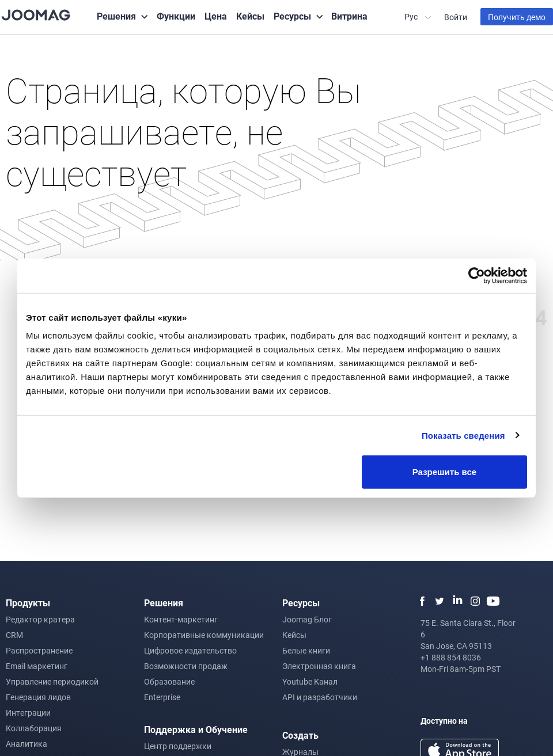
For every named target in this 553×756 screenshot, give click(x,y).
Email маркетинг (37, 666)
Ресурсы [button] (292, 16)
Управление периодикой (52, 681)
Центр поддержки (178, 746)
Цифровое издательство (190, 650)
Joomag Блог (307, 619)
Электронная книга (319, 666)
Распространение (39, 650)
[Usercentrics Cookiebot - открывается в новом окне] (477, 275)
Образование (169, 681)
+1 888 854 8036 (451, 657)
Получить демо (517, 17)
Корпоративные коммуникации (204, 635)
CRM (14, 635)
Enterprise (162, 697)
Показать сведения (463, 435)
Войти (456, 17)
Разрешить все (444, 472)
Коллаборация (34, 728)
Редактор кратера (40, 619)
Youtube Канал (310, 681)
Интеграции (28, 713)
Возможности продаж (186, 666)
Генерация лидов (38, 697)
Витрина (349, 16)
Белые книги (306, 650)
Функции (176, 16)
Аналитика (26, 744)
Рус (412, 16)
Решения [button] (116, 16)
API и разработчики (320, 697)
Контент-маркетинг (181, 619)
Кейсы (250, 16)
